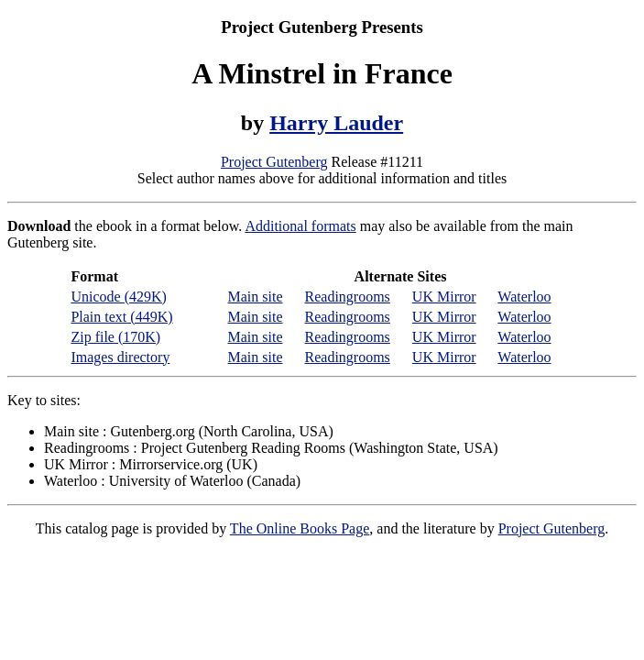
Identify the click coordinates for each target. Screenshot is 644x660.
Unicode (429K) (118, 297)
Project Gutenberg (274, 162)
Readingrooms (348, 297)
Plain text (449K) (121, 317)
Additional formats (300, 226)
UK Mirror (444, 297)
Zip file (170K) (115, 337)
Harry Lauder (336, 123)
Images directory (120, 357)
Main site (256, 297)
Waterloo (524, 297)
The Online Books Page (300, 528)
